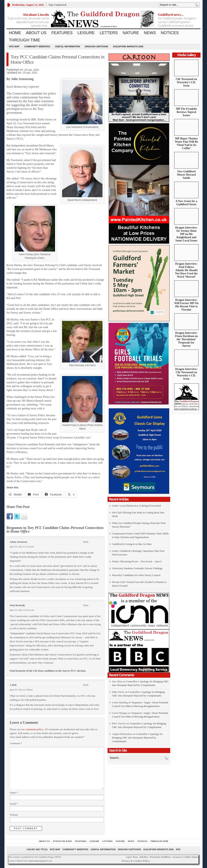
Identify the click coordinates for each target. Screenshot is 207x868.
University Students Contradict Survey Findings (137, 568)
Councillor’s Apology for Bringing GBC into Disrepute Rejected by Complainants (137, 738)
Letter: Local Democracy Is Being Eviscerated (136, 506)
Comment (16, 743)
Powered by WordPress (160, 857)
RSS (178, 849)
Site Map (14, 46)
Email (14, 804)
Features (62, 33)
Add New (144, 857)
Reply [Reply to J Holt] (86, 685)
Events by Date (62, 841)
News (150, 33)
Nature (131, 33)
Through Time (24, 40)
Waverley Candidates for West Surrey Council (136, 575)
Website (14, 815)
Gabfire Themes (191, 857)
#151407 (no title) (37, 849)
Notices (170, 33)
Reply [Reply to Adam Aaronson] (86, 542)
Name (14, 793)
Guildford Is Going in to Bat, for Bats (132, 544)
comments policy (34, 729)
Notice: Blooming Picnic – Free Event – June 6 (137, 561)
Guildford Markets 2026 (128, 46)
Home (15, 33)
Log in (129, 857)
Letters (109, 33)
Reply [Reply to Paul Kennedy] (86, 605)
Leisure (86, 33)
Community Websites (37, 46)
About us (36, 33)
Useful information (68, 46)
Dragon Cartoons (97, 46)
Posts (135, 857)
